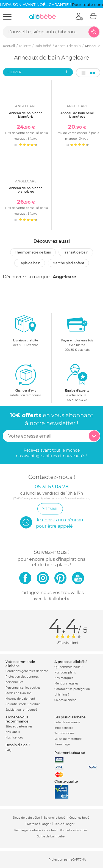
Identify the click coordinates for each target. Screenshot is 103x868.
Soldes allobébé (65, 700)
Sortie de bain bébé (51, 836)
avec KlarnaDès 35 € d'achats (77, 332)
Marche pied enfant (68, 263)
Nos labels (13, 732)
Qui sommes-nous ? (69, 667)
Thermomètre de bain (33, 252)
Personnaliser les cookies (23, 688)
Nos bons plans (65, 672)
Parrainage (62, 744)
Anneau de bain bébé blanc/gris (26, 115)
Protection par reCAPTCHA (67, 860)
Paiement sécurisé (70, 753)
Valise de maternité (68, 739)
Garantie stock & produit (23, 704)
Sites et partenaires (19, 727)
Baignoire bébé (55, 818)
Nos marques (64, 678)
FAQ (8, 750)
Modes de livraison (19, 693)
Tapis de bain (30, 263)
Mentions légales (66, 684)
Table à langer (64, 824)
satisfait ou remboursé (26, 380)
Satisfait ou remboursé (21, 710)
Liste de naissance (67, 722)
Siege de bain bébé (26, 818)
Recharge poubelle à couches (35, 830)
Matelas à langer (39, 824)
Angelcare (64, 277)
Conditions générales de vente (27, 671)
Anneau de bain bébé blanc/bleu (26, 190)
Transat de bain (76, 252)
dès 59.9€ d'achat (26, 332)
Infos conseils (64, 728)
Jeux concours (64, 733)
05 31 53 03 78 (77, 400)
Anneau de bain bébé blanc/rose (77, 115)
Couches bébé (79, 818)
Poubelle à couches (74, 830)
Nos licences (14, 738)
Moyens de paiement (20, 699)
